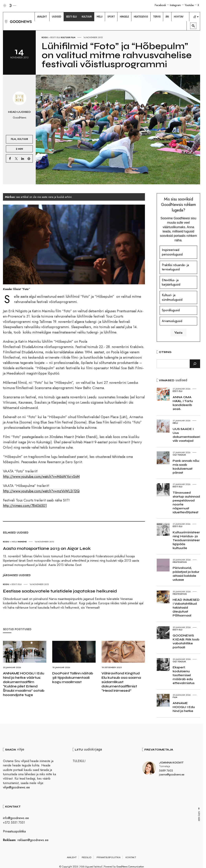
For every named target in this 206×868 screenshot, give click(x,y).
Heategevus (180, 562)
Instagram (175, 5)
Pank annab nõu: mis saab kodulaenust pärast (186, 467)
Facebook (160, 5)
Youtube (189, 5)
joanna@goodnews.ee (172, 774)
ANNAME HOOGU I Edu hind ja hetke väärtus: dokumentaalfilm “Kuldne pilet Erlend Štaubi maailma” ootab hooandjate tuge (24, 684)
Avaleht (72, 857)
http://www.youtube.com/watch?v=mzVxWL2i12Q (41, 491)
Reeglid (87, 857)
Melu (14, 542)
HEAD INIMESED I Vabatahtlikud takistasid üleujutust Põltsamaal (186, 608)
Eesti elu (55, 37)
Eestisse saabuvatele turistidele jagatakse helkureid (60, 591)
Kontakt (131, 857)
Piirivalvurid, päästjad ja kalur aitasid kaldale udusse (186, 574)
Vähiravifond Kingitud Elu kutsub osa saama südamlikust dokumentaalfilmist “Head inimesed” (121, 682)
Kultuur (65, 37)
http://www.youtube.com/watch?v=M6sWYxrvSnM (41, 477)
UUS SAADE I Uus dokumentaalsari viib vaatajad (186, 435)
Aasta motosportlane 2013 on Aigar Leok (47, 548)
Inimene (22, 542)
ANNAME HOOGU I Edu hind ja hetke (184, 707)
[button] (6, 21)
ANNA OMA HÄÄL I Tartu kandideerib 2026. (183, 403)
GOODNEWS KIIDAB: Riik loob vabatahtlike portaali (186, 641)
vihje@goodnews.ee (16, 787)
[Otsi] (195, 364)
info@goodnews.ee (16, 818)
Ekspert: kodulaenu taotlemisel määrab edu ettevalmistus (184, 675)
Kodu (45, 37)
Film (73, 37)
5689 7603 (166, 771)
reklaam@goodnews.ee (33, 840)
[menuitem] (42, 17)
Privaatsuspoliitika (14, 831)
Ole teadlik (179, 455)
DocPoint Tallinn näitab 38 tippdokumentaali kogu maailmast (73, 678)
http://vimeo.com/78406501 (25, 506)
